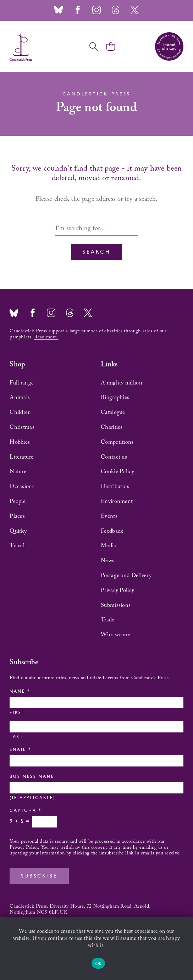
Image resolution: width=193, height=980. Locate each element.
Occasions (22, 487)
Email (20, 750)
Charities (112, 427)
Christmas (22, 427)
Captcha (25, 811)
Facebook (78, 10)
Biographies (115, 398)
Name (19, 692)
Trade (108, 620)
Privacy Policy (117, 591)
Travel (17, 546)
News (107, 561)
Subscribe (39, 876)
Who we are (115, 635)
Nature (18, 472)
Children (20, 413)
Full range (22, 383)
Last (16, 737)
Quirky (18, 531)
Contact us (114, 457)
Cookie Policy (117, 472)
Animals (20, 398)
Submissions (116, 605)
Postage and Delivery (126, 576)
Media (109, 546)
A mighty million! (122, 383)
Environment (117, 502)
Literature (21, 457)
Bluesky (59, 10)
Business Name (32, 777)
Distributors (115, 487)
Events (109, 516)
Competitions (117, 442)
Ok (98, 964)
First (17, 713)
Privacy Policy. (24, 848)
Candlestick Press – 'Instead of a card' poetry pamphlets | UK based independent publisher (21, 46)
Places (17, 516)
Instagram (96, 10)
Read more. (46, 337)
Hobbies (20, 442)
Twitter (134, 10)
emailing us (151, 848)
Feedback (112, 531)
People (18, 502)
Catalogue (113, 413)
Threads (115, 10)
